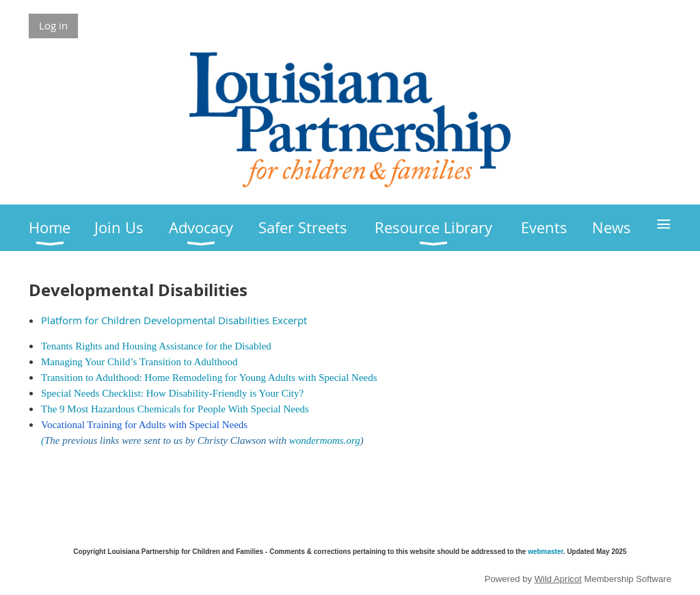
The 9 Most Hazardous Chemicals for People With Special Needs (175, 409)
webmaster (546, 552)
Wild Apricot (558, 579)
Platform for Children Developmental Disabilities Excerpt (174, 320)
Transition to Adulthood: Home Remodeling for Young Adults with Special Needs (209, 378)
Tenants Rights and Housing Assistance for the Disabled (156, 346)
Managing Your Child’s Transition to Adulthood (139, 362)
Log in (53, 25)
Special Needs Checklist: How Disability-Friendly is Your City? (172, 393)
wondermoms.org (325, 440)
